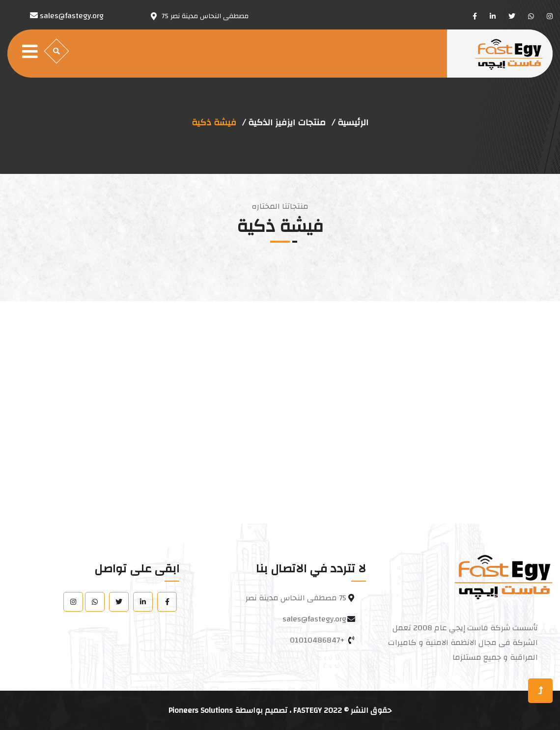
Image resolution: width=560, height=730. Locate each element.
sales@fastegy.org (314, 619)
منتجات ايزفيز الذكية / (284, 123)
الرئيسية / (350, 123)
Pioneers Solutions (201, 710)
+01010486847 (317, 640)
